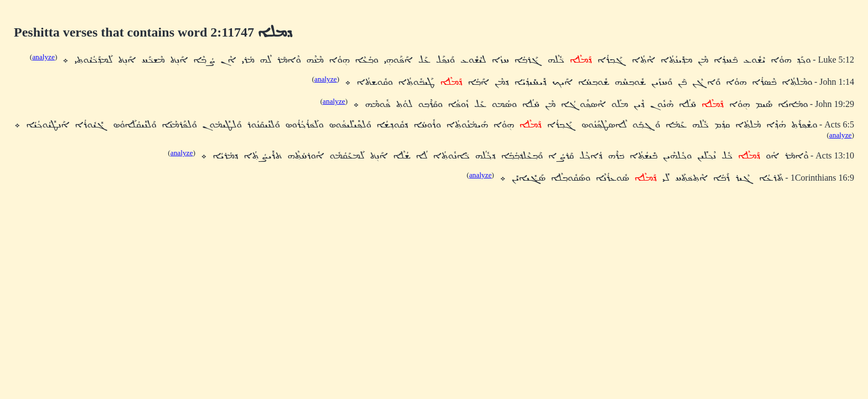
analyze (43, 57)
